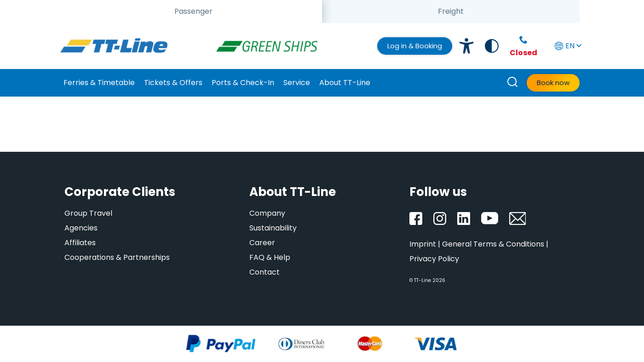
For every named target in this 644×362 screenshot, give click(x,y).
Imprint (423, 244)
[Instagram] (440, 218)
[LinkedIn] (464, 218)
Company (267, 213)
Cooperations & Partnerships (117, 257)
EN (567, 46)
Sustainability (273, 228)
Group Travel (88, 213)
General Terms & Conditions (493, 244)
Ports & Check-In (243, 83)
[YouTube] (490, 218)
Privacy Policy (434, 259)
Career (262, 243)
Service (297, 83)
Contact (264, 272)
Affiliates (80, 243)
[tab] (193, 11)
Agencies (81, 228)
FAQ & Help (270, 257)
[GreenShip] (270, 46)
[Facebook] (416, 218)
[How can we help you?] (512, 83)
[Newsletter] (517, 218)
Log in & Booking (415, 46)
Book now (553, 83)
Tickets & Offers (173, 83)
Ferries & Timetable (99, 83)
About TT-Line (345, 83)
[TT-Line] (114, 46)
